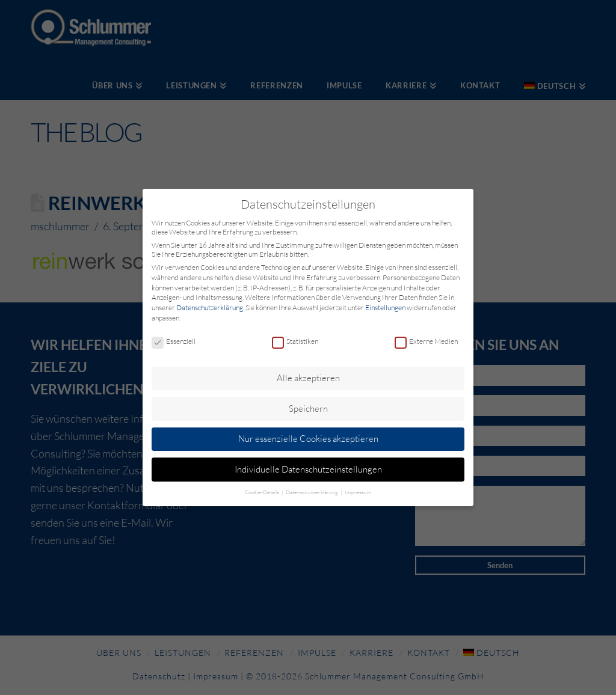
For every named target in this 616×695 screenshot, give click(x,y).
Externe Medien (426, 342)
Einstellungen (385, 308)
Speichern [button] (308, 409)
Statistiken (295, 342)
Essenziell (174, 342)
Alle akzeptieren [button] (308, 378)
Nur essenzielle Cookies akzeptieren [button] (308, 439)
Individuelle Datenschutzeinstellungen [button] (308, 469)
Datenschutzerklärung (210, 308)
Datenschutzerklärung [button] (313, 492)
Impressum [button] (358, 492)
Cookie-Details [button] (263, 492)
